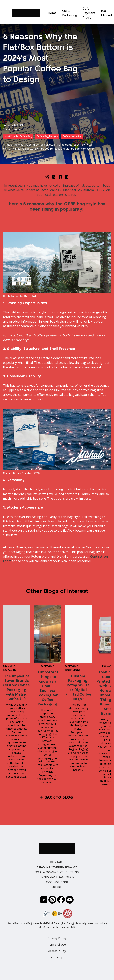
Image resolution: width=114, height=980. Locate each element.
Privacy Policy (57, 938)
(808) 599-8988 (57, 882)
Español (57, 887)
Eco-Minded (106, 13)
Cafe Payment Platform (89, 13)
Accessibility (57, 951)
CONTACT (57, 862)
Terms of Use (57, 944)
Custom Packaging (70, 13)
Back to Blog (59, 797)
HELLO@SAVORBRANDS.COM (57, 867)
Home (52, 13)
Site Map (57, 957)
